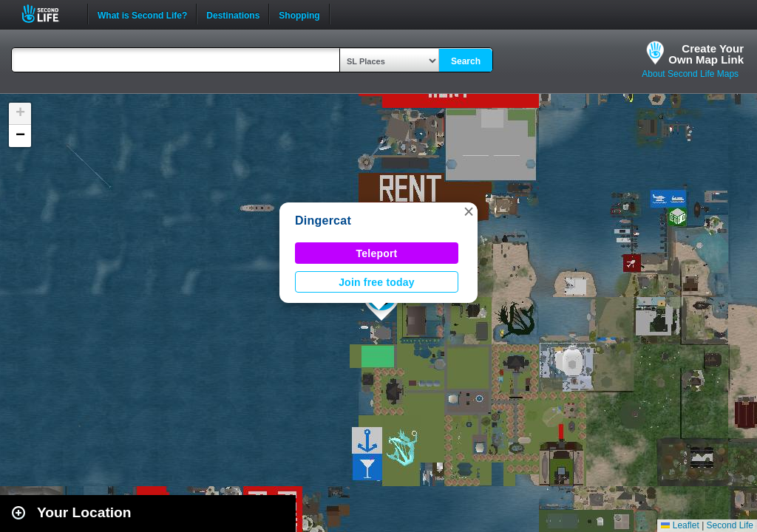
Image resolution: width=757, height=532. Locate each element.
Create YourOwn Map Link (706, 54)
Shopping (299, 14)
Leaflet (680, 525)
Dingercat (323, 221)
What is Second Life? (142, 14)
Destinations (233, 14)
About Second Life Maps (690, 74)
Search (466, 61)
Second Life (48, 14)
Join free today (377, 282)
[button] (469, 211)
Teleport (377, 253)
